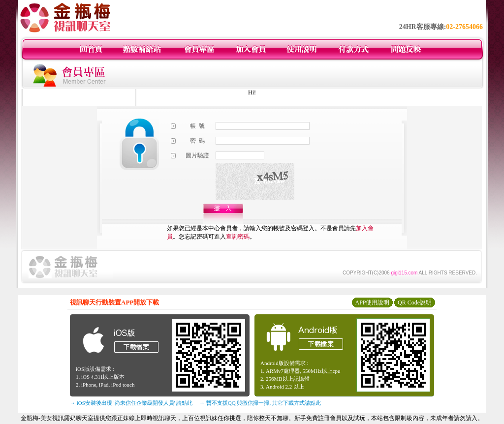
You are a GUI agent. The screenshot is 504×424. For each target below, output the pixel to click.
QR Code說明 (415, 303)
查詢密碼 (238, 237)
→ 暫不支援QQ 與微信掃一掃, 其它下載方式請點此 (260, 403)
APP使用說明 (372, 303)
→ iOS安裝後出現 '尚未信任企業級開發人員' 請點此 (131, 403)
